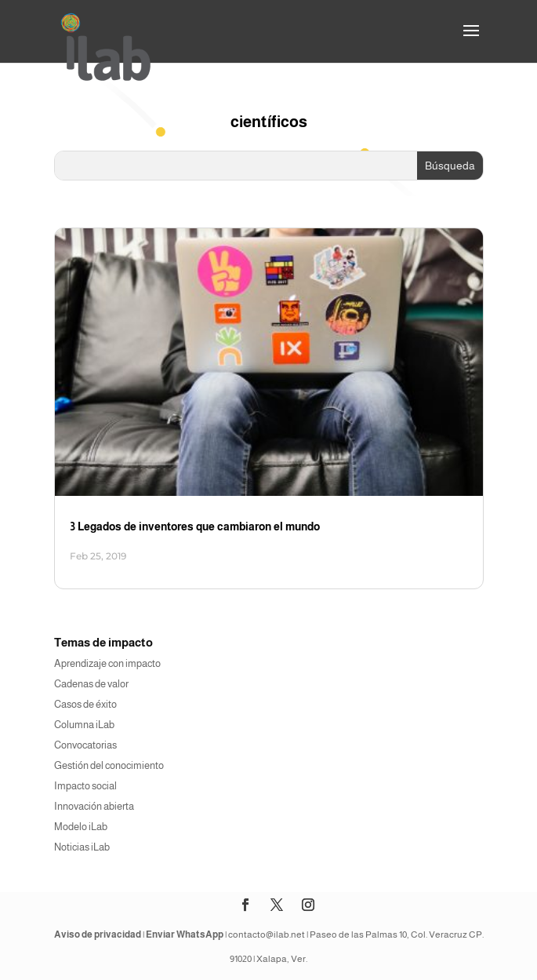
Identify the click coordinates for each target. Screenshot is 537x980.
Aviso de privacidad (98, 934)
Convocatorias (85, 745)
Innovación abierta (94, 806)
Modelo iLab (81, 827)
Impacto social (85, 786)
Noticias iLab (82, 847)
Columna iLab (84, 725)
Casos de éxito (85, 704)
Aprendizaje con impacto (107, 663)
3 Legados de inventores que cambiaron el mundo (195, 526)
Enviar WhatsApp (185, 934)
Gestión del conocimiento (109, 765)
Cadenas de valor (91, 684)
